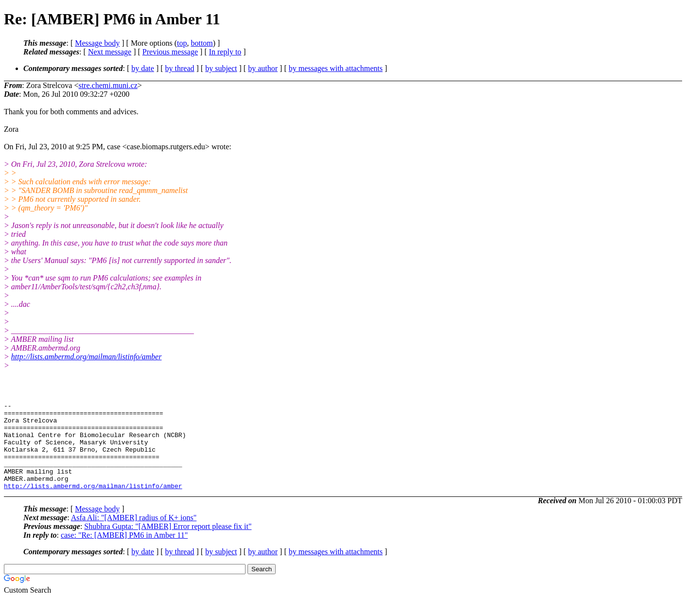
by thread (180, 68)
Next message (110, 52)
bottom (202, 43)
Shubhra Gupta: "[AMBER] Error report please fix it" (168, 544)
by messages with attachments (336, 68)
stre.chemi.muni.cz (108, 85)
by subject (221, 68)
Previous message (170, 52)
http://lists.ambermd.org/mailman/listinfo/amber (87, 357)
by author (263, 68)
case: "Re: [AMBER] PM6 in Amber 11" (124, 553)
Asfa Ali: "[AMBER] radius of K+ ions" (134, 535)
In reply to (225, 52)
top (182, 43)
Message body (97, 43)
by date (143, 68)
